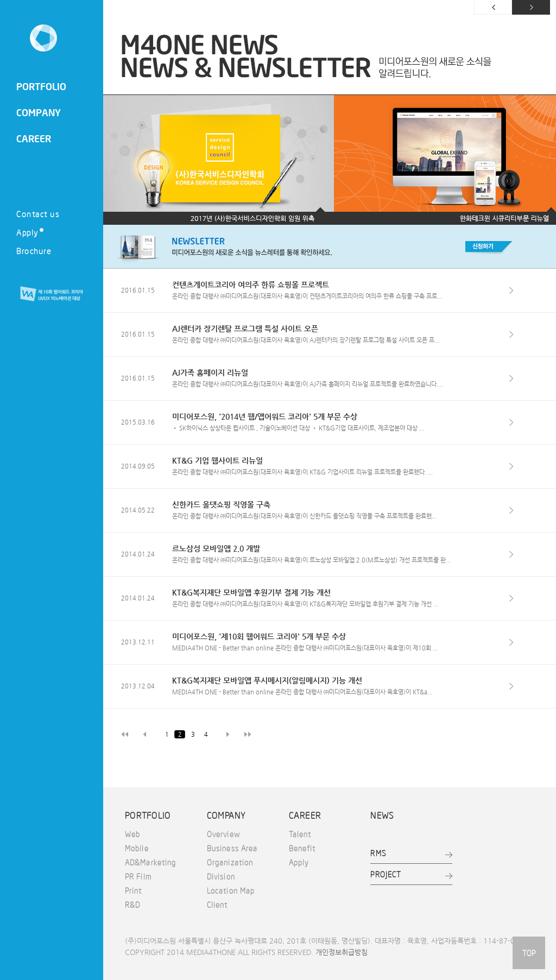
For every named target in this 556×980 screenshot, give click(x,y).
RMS (378, 853)
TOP (529, 953)
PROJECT (386, 874)
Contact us (38, 214)
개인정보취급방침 (342, 952)
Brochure (34, 251)
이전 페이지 (493, 7)
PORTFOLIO (41, 86)
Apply (30, 232)
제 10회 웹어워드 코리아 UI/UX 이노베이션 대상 (52, 294)
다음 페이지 (531, 7)
